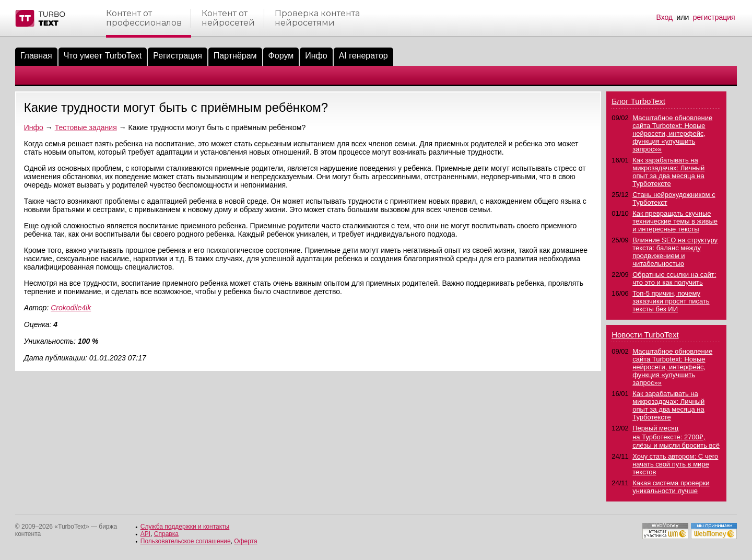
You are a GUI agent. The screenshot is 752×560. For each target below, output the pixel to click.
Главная (36, 56)
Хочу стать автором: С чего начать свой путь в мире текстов (675, 464)
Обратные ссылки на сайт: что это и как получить (674, 278)
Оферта (245, 541)
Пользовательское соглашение (186, 541)
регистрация (714, 17)
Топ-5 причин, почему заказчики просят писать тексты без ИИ (671, 301)
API (145, 534)
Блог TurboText (638, 101)
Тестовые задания (86, 127)
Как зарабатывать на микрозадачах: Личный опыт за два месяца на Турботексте (668, 172)
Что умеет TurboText (103, 56)
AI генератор (363, 56)
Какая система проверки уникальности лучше (671, 487)
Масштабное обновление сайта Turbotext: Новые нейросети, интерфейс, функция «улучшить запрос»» (672, 133)
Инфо (316, 56)
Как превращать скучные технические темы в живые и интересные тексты (675, 221)
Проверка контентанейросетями (317, 18)
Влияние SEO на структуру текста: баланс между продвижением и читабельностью (675, 252)
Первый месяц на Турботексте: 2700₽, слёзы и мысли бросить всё (676, 437)
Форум (281, 56)
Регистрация (178, 56)
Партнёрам (235, 56)
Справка (166, 534)
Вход (665, 17)
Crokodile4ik (71, 308)
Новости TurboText (645, 335)
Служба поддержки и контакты (185, 527)
